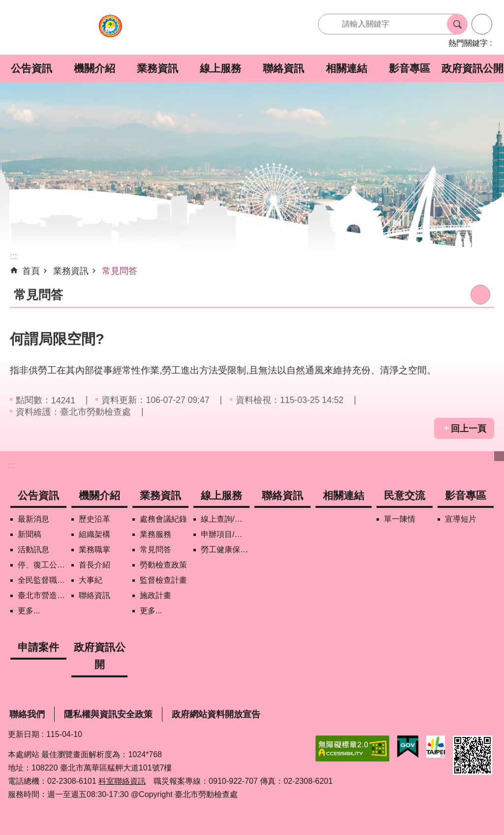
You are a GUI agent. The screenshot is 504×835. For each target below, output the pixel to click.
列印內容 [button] (480, 295)
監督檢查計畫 (163, 580)
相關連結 (346, 68)
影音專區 (409, 68)
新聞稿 (30, 534)
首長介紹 (94, 565)
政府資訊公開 (472, 68)
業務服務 (156, 534)
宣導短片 (461, 519)
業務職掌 (94, 550)
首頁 (31, 271)
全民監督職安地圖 (42, 580)
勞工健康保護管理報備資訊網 (225, 550)
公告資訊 (31, 68)
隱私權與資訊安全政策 (108, 714)
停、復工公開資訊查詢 (42, 565)
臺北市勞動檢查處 (110, 31)
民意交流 (405, 495)
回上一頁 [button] (469, 429)
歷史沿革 (94, 519)
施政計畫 (156, 595)
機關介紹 (94, 68)
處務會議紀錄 (163, 519)
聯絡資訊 (283, 68)
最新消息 (33, 519)
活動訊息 (33, 550)
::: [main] (14, 256)
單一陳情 (400, 519)
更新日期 (24, 734)
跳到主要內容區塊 (5, 5)
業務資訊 (157, 68)
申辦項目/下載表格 (225, 534)
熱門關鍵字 (468, 43)
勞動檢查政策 (163, 565)
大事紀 (91, 580)
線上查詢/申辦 (225, 519)
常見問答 (120, 271)
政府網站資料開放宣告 (216, 714)
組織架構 (94, 534)
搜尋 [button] (457, 24)
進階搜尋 (482, 24)
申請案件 (38, 647)
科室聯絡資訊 (122, 781)
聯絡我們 (27, 714)
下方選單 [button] (499, 456)
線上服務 (220, 68)
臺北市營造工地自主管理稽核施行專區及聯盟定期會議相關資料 (42, 595)
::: (11, 465)
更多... (29, 611)
